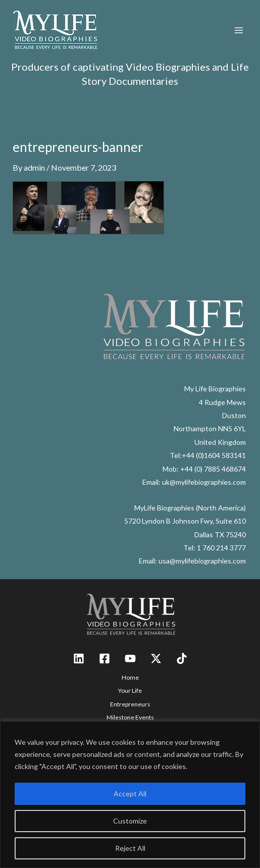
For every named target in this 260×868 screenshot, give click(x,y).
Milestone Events (130, 717)
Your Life (130, 691)
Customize (130, 821)
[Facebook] (105, 658)
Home (130, 677)
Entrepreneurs (130, 704)
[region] (130, 795)
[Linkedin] (79, 658)
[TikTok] (182, 658)
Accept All (130, 794)
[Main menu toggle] (239, 30)
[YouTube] (130, 658)
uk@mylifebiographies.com (204, 482)
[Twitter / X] (156, 658)
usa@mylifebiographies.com (202, 561)
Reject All (130, 848)
